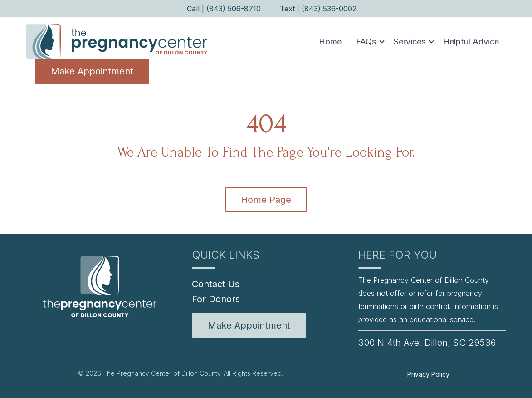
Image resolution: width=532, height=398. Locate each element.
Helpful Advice (471, 42)
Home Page (266, 200)
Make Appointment (92, 71)
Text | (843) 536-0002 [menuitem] (318, 9)
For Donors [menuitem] (216, 299)
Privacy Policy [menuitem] (428, 374)
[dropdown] (368, 42)
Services (410, 42)
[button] (368, 42)
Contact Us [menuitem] (216, 284)
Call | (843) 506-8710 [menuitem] (224, 9)
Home (330, 42)
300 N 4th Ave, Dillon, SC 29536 (427, 343)
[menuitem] (249, 325)
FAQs (366, 42)
